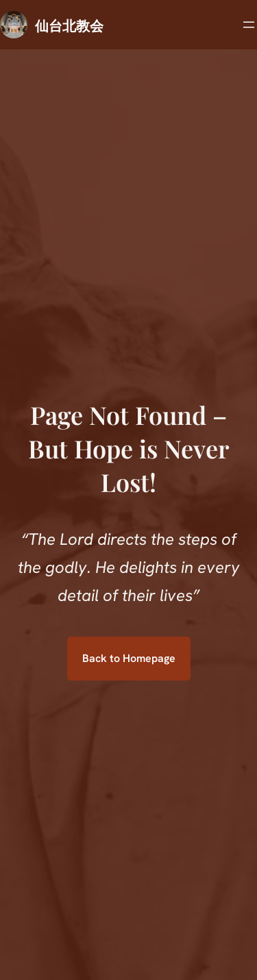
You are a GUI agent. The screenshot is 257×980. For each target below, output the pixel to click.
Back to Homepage (129, 658)
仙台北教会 (69, 25)
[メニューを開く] (249, 25)
